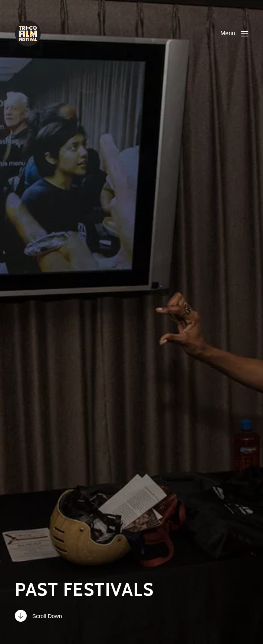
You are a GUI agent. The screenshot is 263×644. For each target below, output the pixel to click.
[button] (234, 33)
